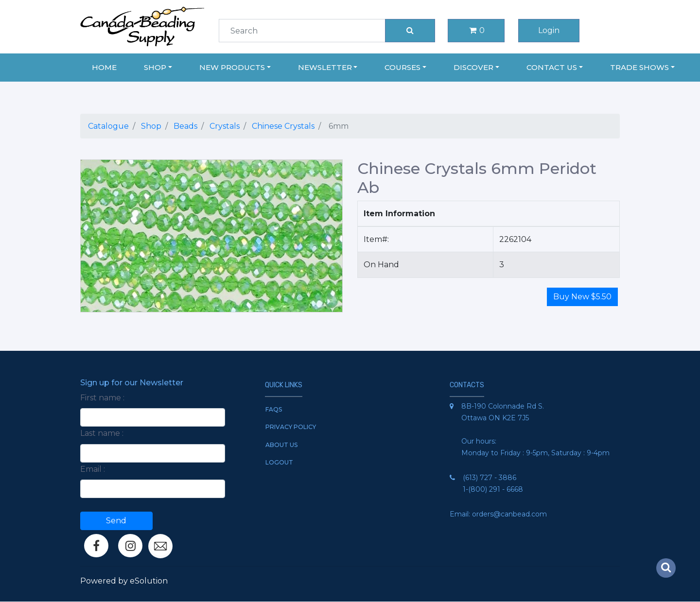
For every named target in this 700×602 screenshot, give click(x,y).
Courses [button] (402, 67)
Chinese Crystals (283, 126)
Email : (93, 469)
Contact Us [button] (552, 67)
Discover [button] (473, 67)
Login (549, 30)
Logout (279, 462)
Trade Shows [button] (639, 67)
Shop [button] (155, 67)
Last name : (102, 433)
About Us (281, 445)
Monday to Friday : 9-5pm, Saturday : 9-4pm (535, 453)
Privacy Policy (291, 427)
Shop (151, 126)
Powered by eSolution (124, 581)
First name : (102, 398)
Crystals (225, 126)
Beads (185, 126)
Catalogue (108, 126)
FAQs (274, 409)
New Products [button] (232, 67)
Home (104, 67)
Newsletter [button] (325, 67)
